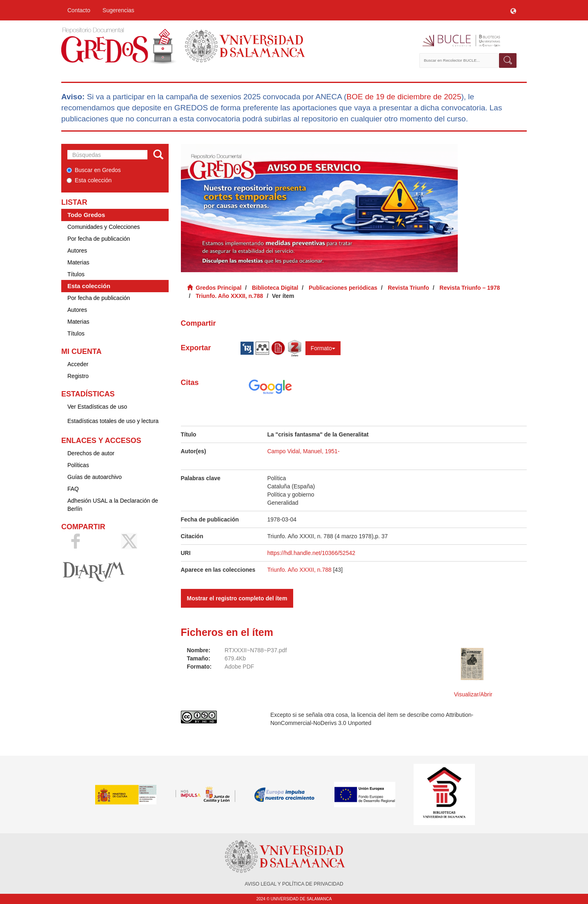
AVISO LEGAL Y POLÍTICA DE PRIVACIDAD (294, 884)
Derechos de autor (91, 453)
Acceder (78, 364)
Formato (323, 348)
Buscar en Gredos (94, 170)
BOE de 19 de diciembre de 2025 (404, 97)
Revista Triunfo (409, 288)
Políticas (78, 465)
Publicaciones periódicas (343, 288)
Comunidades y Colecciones (104, 227)
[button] (513, 10)
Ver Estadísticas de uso (97, 407)
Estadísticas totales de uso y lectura (113, 421)
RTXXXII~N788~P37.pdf (256, 650)
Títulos (76, 274)
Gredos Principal (218, 288)
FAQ (73, 489)
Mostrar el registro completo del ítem (237, 598)
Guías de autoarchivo (95, 477)
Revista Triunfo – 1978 (470, 288)
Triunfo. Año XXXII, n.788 (229, 296)
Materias (78, 262)
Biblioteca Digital (275, 288)
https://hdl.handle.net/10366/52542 (311, 553)
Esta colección (89, 180)
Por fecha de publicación (99, 239)
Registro (78, 376)
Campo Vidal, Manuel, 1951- (303, 451)
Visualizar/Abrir (473, 694)
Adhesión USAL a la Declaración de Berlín (113, 505)
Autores (77, 251)
